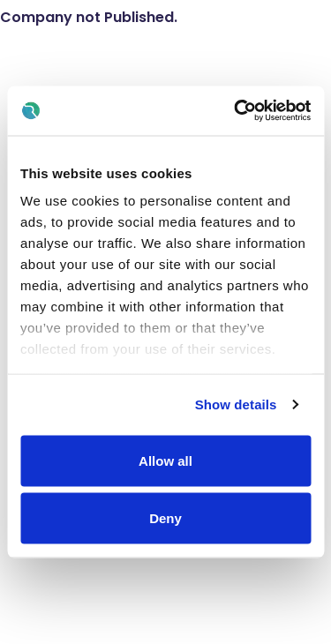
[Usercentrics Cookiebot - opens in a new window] (236, 111)
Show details (236, 404)
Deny (165, 518)
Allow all (165, 460)
